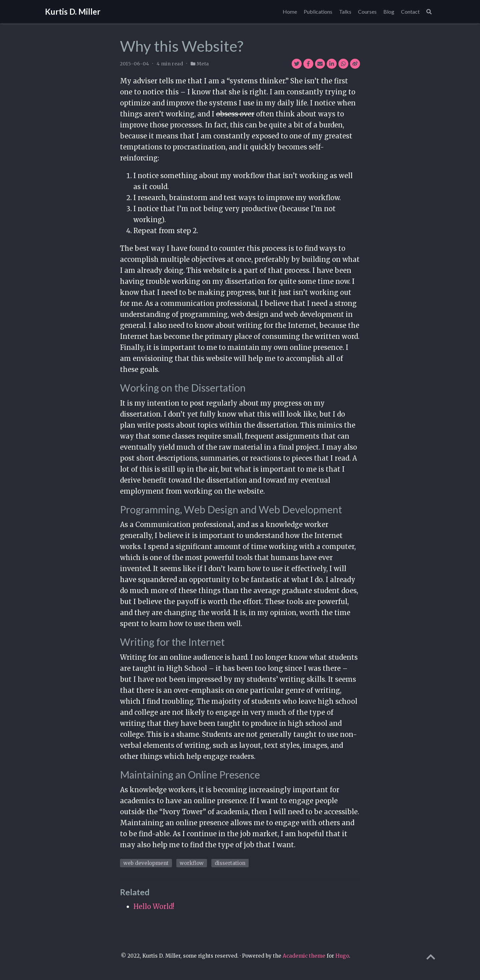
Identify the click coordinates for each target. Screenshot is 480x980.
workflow (192, 863)
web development (146, 863)
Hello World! (154, 906)
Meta (203, 64)
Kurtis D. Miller (73, 12)
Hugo (342, 956)
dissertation (230, 863)
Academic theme (304, 956)
